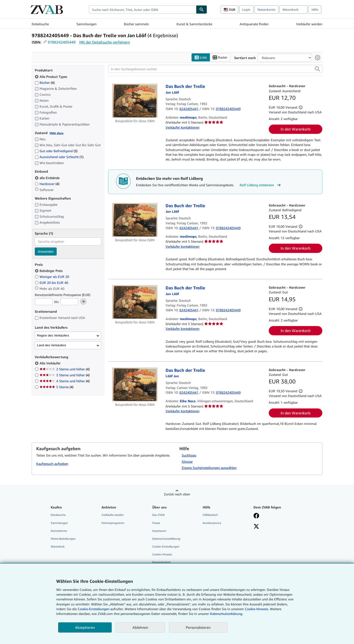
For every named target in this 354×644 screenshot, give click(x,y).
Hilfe (315, 10)
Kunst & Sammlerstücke (194, 24)
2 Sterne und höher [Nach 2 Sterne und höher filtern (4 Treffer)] (65, 369)
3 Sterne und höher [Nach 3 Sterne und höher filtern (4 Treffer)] (65, 375)
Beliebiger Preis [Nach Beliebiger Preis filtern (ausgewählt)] (49, 271)
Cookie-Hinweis (162, 554)
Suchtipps (189, 455)
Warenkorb (58, 546)
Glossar (187, 461)
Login (246, 10)
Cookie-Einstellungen (94, 609)
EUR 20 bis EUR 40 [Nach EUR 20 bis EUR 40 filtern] (52, 283)
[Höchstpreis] (69, 302)
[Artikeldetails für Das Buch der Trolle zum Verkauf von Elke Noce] (135, 384)
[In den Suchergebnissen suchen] (215, 69)
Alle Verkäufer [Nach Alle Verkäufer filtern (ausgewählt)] (51, 363)
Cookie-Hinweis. (257, 609)
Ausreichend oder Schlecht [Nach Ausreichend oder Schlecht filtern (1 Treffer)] (59, 157)
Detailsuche (40, 24)
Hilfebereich (210, 515)
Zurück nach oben (177, 494)
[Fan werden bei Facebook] (256, 516)
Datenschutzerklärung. (226, 614)
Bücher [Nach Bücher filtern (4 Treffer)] (45, 82)
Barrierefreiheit (162, 562)
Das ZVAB (158, 515)
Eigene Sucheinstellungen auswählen (209, 468)
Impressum (159, 531)
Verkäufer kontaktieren (182, 127)
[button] (317, 69)
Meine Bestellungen (63, 539)
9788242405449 (62, 42)
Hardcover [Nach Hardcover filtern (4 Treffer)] (47, 184)
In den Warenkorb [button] (296, 129)
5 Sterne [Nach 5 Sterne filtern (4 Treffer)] (56, 387)
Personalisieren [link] (198, 627)
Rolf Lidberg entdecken (261, 185)
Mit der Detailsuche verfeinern (105, 42)
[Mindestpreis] (44, 302)
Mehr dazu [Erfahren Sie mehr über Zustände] (56, 133)
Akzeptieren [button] (85, 627)
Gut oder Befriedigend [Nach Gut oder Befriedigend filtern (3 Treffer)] (56, 151)
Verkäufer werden (309, 24)
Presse (156, 523)
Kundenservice (212, 523)
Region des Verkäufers (53, 335)
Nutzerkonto (266, 10)
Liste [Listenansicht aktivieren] (201, 58)
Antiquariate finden (254, 24)
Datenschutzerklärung (166, 539)
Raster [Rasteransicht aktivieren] (220, 58)
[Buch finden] (202, 10)
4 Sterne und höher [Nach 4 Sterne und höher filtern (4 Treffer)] (65, 381)
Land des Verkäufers (51, 345)
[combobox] (142, 10)
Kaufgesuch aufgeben (52, 464)
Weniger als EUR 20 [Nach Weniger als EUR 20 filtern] (52, 277)
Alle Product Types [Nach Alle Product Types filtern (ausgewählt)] (51, 77)
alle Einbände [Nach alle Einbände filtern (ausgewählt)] (48, 178)
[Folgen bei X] (256, 527)
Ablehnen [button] (140, 627)
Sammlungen (86, 24)
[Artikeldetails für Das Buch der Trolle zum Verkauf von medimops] (135, 101)
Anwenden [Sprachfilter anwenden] (46, 251)
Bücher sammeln (136, 24)
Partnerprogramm (113, 523)
